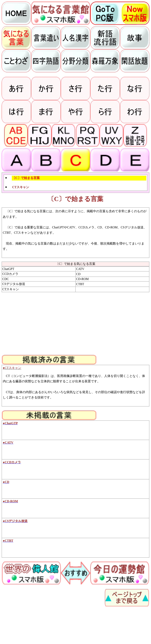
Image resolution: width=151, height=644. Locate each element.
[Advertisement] (75, 323)
